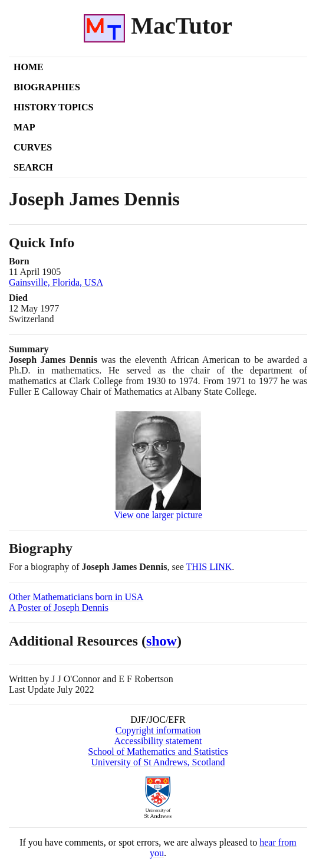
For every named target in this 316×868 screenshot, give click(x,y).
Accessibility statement (158, 741)
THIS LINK (209, 567)
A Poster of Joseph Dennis (59, 607)
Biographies (47, 87)
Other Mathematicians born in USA (76, 597)
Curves (33, 147)
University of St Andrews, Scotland (158, 762)
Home (29, 67)
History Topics (53, 107)
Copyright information (158, 730)
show (162, 641)
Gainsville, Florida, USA (56, 282)
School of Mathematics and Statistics (158, 751)
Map (24, 127)
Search (33, 167)
